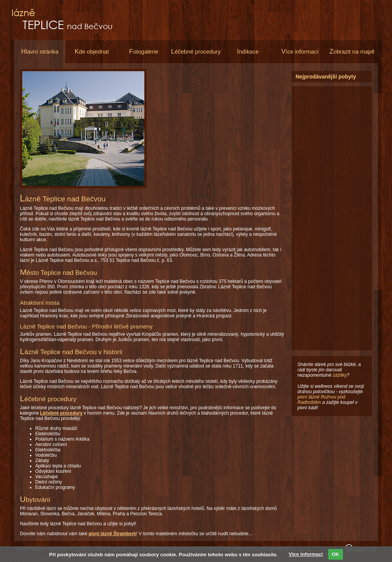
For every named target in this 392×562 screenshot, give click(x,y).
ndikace (248, 51)
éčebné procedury (196, 51)
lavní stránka (40, 51)
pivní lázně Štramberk (112, 534)
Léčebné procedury (61, 413)
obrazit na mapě (352, 51)
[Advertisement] (221, 124)
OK (335, 554)
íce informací (300, 51)
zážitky (340, 375)
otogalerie (144, 51)
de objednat (92, 51)
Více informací (306, 554)
